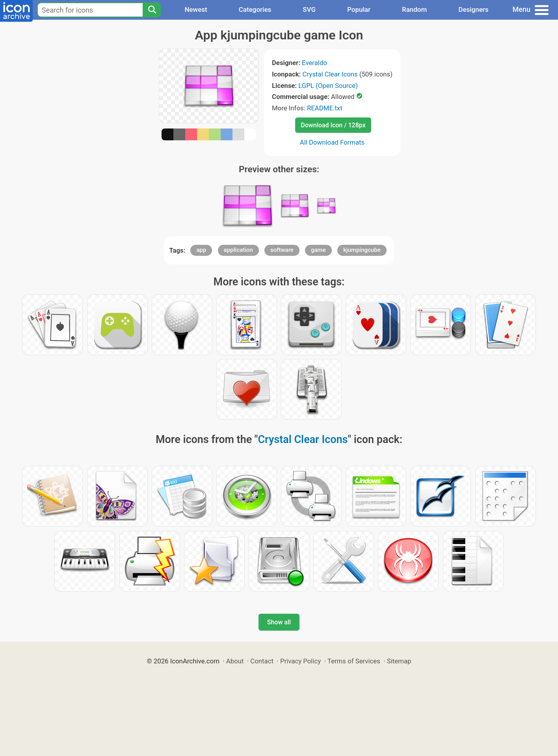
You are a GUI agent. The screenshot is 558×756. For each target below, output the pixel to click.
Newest (196, 9)
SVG (309, 9)
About (235, 661)
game (318, 250)
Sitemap (399, 661)
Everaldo (314, 63)
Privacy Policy (300, 661)
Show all (279, 622)
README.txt (325, 108)
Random (414, 9)
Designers (473, 9)
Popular (359, 9)
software (282, 250)
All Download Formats (332, 142)
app (201, 250)
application (238, 250)
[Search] (152, 10)
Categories (255, 9)
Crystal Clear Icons (330, 74)
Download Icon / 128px (333, 125)
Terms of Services (354, 661)
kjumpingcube (362, 250)
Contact (262, 661)
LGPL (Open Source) (328, 86)
